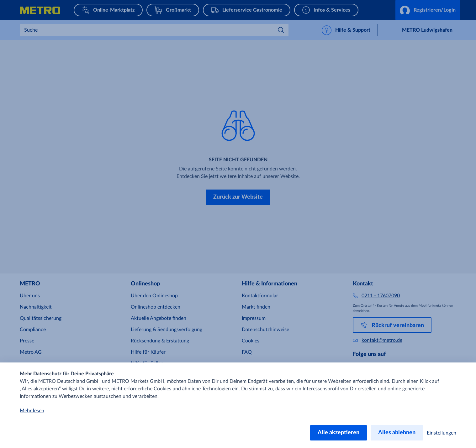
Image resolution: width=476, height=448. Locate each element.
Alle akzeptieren (338, 433)
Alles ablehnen (397, 433)
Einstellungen (442, 433)
